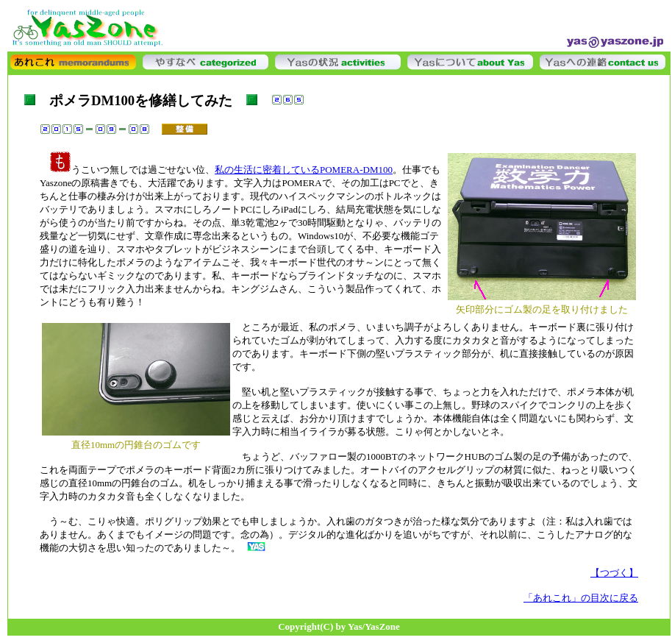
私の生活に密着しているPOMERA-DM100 (304, 170)
